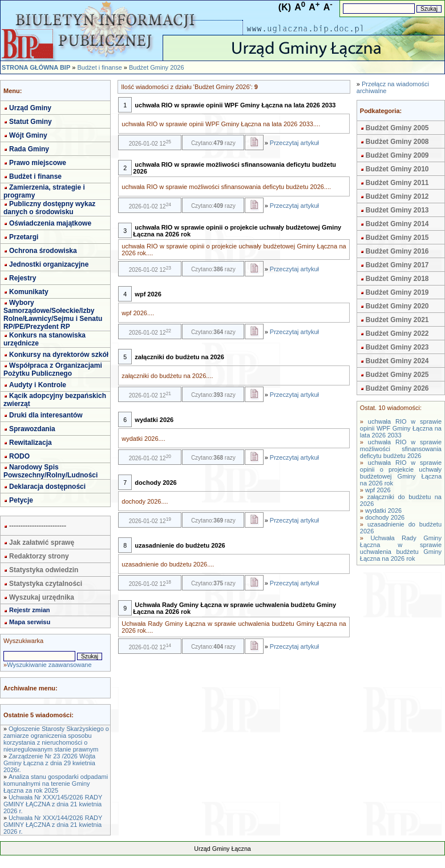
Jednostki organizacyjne (49, 264)
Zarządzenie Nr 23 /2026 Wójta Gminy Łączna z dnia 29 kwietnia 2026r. (49, 763)
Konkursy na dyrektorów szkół (59, 355)
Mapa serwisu (30, 622)
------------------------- (38, 526)
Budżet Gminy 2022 (397, 333)
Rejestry (23, 278)
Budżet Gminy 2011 (397, 183)
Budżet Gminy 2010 (397, 169)
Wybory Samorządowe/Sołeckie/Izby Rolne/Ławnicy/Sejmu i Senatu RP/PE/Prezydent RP (53, 315)
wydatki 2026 (383, 511)
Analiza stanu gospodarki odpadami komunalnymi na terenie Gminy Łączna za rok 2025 (56, 783)
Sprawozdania (32, 429)
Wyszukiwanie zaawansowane (49, 665)
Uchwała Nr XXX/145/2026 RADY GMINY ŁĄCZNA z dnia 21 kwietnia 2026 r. (53, 804)
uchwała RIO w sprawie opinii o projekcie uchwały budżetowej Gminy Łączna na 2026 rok (401, 473)
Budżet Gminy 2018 (397, 279)
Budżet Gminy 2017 (397, 265)
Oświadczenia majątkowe (50, 223)
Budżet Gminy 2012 (397, 196)
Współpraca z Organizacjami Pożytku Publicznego (53, 369)
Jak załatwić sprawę (42, 542)
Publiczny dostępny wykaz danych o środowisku (49, 208)
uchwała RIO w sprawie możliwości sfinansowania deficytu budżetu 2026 (401, 449)
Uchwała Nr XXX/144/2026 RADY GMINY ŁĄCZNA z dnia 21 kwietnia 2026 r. (53, 825)
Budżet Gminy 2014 (397, 224)
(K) (285, 7)
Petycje (21, 500)
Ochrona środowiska (43, 251)
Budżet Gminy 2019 (397, 292)
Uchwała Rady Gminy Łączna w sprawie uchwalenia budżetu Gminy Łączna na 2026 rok (401, 548)
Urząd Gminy (30, 108)
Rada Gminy (29, 149)
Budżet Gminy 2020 (397, 306)
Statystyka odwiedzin (44, 570)
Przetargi (24, 237)
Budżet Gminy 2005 (397, 128)
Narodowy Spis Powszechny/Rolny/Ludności (50, 471)
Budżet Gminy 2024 (397, 361)
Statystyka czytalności (46, 584)
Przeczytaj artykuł (294, 143)
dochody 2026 (385, 517)
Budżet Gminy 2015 (397, 238)
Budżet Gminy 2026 (157, 67)
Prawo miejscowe (38, 163)
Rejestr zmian (30, 610)
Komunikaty (29, 292)
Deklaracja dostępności (47, 487)
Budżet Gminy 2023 (397, 347)
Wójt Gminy (28, 135)
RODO (19, 456)
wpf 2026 (378, 490)
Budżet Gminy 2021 (397, 320)
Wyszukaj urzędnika (42, 597)
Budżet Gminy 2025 (397, 375)
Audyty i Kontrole (38, 385)
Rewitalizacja (31, 443)
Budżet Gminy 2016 (397, 251)
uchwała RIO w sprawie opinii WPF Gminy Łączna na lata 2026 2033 (401, 428)
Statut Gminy (31, 122)
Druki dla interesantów (46, 415)
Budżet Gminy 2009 (397, 155)
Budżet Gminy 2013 (397, 210)
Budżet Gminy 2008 (397, 142)
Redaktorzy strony (39, 556)
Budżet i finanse (99, 67)
